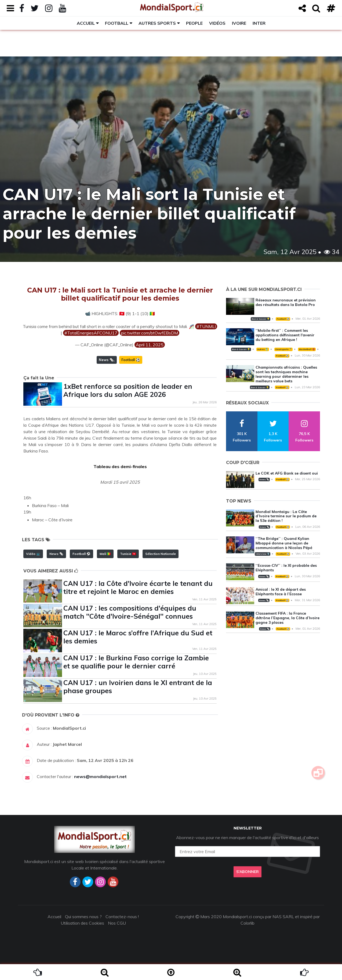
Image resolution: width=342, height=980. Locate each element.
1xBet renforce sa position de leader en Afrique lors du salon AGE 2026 (128, 390)
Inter (259, 23)
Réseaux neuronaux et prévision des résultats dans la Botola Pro (286, 302)
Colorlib (248, 923)
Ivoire (239, 23)
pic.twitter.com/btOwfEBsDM (150, 333)
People (194, 23)
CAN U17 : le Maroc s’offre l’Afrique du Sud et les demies (138, 637)
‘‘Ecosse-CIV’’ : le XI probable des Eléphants (286, 568)
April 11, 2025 (150, 345)
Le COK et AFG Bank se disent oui (287, 473)
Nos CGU (117, 923)
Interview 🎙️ (263, 554)
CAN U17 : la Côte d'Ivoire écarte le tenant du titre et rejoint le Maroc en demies (138, 587)
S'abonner (248, 872)
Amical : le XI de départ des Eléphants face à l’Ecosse (281, 592)
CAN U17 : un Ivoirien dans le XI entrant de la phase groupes (138, 687)
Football (117, 23)
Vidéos (217, 23)
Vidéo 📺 (33, 554)
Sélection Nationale (161, 554)
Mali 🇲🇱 (105, 554)
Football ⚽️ (131, 360)
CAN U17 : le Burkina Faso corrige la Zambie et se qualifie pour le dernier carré (136, 662)
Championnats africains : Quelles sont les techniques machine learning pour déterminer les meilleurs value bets (286, 374)
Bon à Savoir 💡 (261, 319)
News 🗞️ (106, 360)
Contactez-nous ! (122, 917)
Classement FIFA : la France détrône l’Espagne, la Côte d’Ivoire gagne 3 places (288, 618)
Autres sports (157, 23)
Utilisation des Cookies (82, 923)
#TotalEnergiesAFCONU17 (91, 333)
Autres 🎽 (263, 349)
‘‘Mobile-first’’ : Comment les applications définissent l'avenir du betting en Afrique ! (285, 335)
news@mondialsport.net (100, 776)
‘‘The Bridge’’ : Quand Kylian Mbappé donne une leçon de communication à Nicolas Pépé (284, 543)
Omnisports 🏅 (283, 349)
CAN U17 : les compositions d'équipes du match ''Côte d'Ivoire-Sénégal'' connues (130, 612)
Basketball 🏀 (307, 349)
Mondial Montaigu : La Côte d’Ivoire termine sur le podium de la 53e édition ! (286, 516)
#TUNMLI (206, 326)
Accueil (86, 23)
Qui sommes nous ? (83, 917)
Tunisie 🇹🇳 (128, 554)
